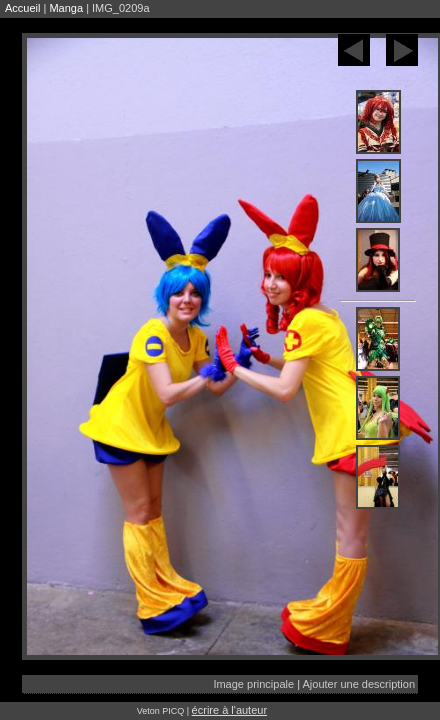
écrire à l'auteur (229, 710)
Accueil (22, 8)
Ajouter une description (358, 684)
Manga (66, 8)
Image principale (253, 684)
